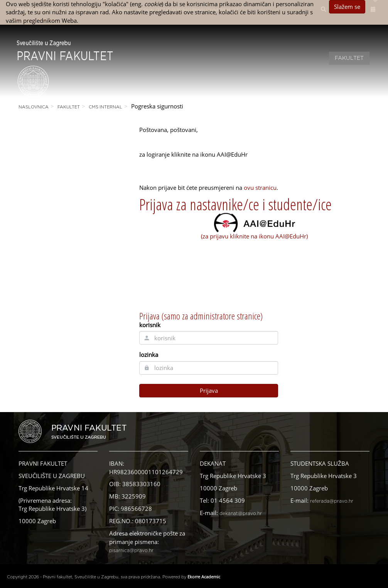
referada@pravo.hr (332, 501)
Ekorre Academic (204, 577)
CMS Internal (105, 107)
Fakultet (349, 58)
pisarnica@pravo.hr (131, 551)
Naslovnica (34, 107)
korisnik (150, 325)
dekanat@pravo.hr (241, 514)
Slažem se (347, 7)
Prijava (209, 390)
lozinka (149, 355)
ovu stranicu (260, 188)
